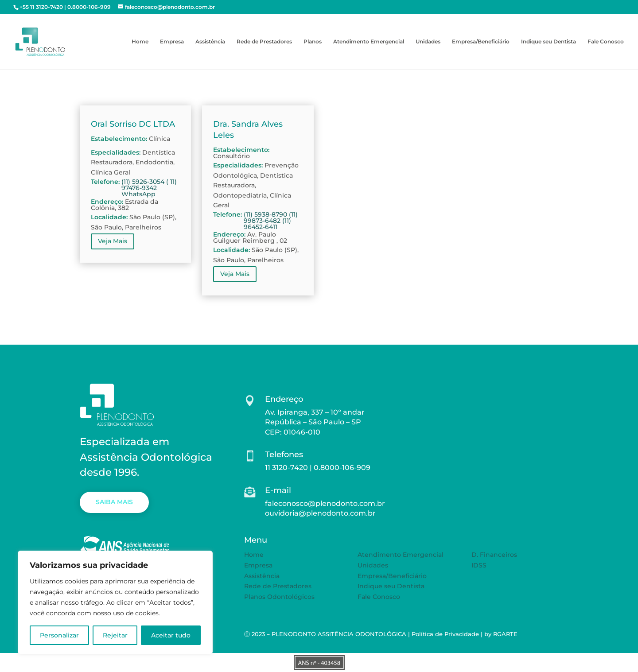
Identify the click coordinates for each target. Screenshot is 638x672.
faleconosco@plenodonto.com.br (325, 503)
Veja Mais (113, 241)
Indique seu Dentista (549, 42)
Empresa (172, 42)
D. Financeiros (494, 555)
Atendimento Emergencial (369, 42)
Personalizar (59, 635)
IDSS (479, 565)
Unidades (428, 42)
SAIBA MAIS (114, 502)
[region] (115, 602)
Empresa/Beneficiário (481, 42)
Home (140, 42)
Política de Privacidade (445, 634)
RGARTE (505, 634)
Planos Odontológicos (279, 597)
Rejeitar (115, 635)
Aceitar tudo (171, 635)
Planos (313, 42)
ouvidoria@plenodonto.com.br (320, 513)
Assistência (210, 42)
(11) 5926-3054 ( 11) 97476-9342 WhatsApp (149, 188)
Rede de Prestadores (264, 42)
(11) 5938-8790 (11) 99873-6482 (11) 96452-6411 (271, 221)
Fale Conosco (606, 42)
